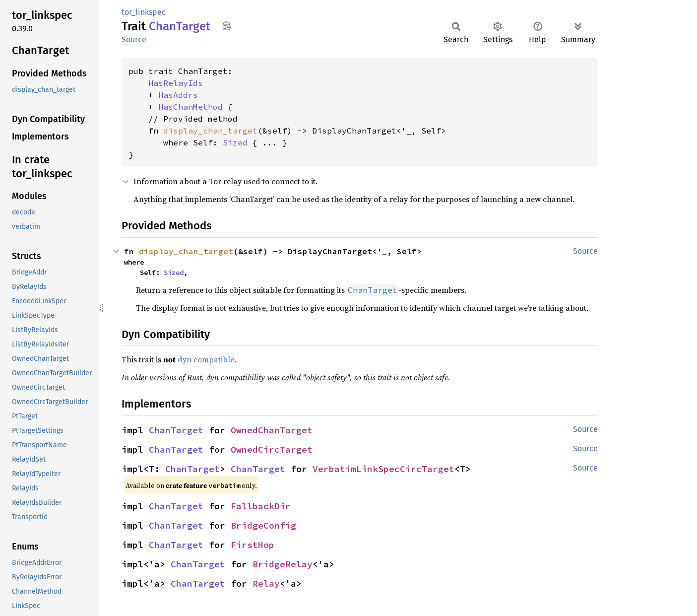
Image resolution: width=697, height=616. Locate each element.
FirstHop (253, 545)
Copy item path (226, 26)
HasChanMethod (190, 107)
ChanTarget (176, 430)
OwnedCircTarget (272, 449)
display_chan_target (210, 131)
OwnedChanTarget (272, 430)
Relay (266, 583)
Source (134, 39)
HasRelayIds (176, 83)
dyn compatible (206, 359)
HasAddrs (178, 95)
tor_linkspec (144, 12)
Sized (235, 142)
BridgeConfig (263, 525)
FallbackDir (261, 506)
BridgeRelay (283, 564)
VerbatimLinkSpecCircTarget (383, 469)
